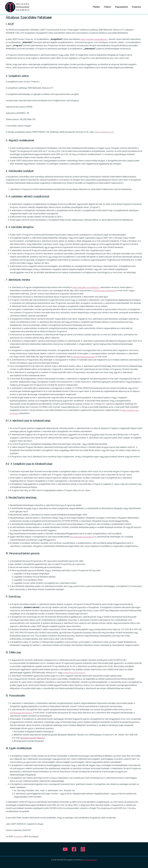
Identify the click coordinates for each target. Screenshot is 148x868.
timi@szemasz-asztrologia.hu (106, 290)
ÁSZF (85, 860)
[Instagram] (83, 849)
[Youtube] (65, 849)
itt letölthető (19, 836)
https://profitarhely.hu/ (105, 132)
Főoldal (94, 7)
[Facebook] (74, 849)
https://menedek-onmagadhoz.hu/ (96, 39)
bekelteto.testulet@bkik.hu (32, 738)
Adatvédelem (92, 860)
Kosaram (136, 7)
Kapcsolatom (121, 7)
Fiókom (106, 7)
